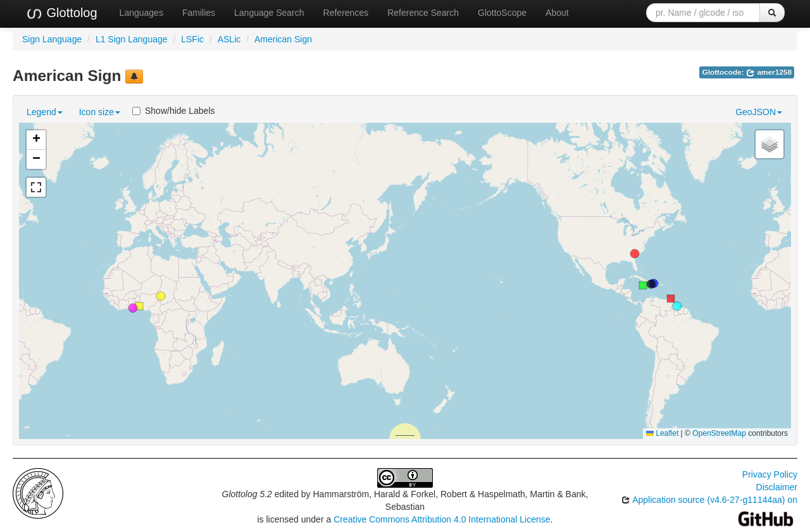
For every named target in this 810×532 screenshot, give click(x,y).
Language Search (269, 13)
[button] (635, 254)
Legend (45, 112)
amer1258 (769, 72)
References (346, 13)
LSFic (192, 39)
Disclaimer (777, 487)
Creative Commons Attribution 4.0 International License (442, 519)
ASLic (229, 39)
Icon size (100, 112)
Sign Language (52, 39)
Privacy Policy (770, 474)
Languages (141, 13)
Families (199, 13)
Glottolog (61, 13)
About (557, 13)
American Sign (283, 39)
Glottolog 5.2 (247, 494)
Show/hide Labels (174, 111)
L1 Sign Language (132, 39)
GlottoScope (502, 13)
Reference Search (423, 13)
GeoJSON (759, 112)
